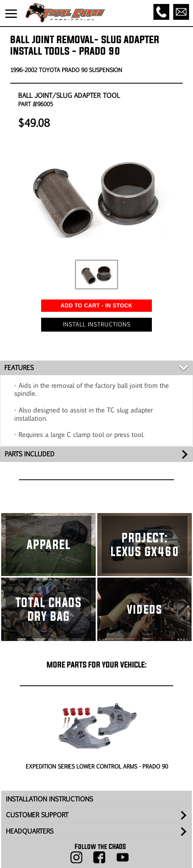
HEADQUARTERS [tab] (30, 831)
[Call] (161, 12)
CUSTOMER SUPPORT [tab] (37, 815)
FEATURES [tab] (19, 367)
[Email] (181, 12)
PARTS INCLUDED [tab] (30, 454)
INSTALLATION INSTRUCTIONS (49, 799)
